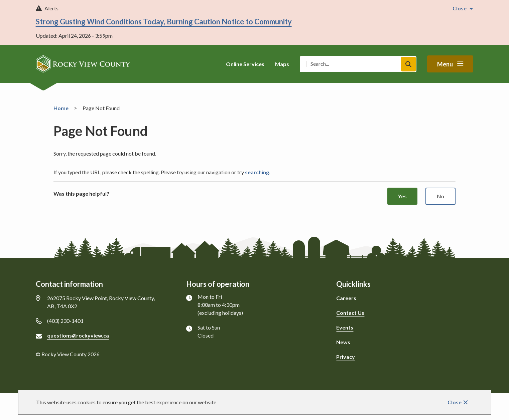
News (343, 342)
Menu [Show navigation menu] (445, 64)
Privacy (346, 357)
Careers (346, 298)
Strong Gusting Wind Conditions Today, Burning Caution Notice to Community (164, 22)
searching (257, 172)
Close (455, 402)
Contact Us (350, 313)
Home (61, 108)
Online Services (245, 64)
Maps (282, 64)
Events (345, 327)
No (440, 196)
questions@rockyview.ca (78, 335)
